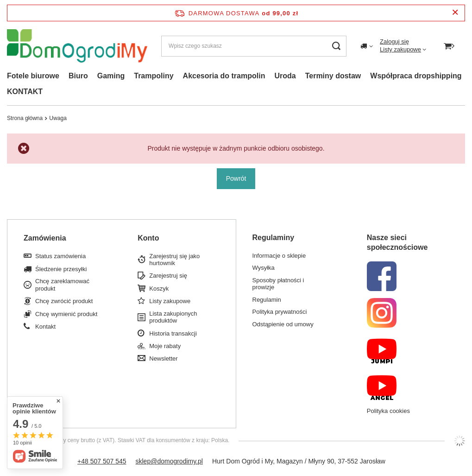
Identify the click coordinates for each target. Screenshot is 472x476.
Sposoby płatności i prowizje (278, 284)
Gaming (111, 76)
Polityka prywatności (280, 312)
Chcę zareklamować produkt (62, 285)
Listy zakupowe (400, 49)
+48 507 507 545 (102, 461)
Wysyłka (264, 268)
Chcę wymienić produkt (66, 314)
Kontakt (45, 327)
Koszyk (159, 289)
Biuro (78, 76)
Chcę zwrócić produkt (64, 301)
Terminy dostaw (333, 76)
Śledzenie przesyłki (61, 269)
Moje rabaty (165, 346)
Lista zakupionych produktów (173, 317)
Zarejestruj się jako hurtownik (174, 260)
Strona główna (25, 118)
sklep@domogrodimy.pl (169, 461)
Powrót (236, 178)
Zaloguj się (394, 41)
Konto (148, 238)
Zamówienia (45, 238)
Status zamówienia (60, 256)
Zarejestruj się (168, 276)
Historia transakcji (173, 333)
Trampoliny (154, 76)
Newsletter (163, 359)
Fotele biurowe (33, 76)
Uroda (285, 76)
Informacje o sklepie (279, 256)
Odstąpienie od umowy (283, 324)
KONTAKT (25, 92)
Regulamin (267, 300)
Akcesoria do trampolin (224, 76)
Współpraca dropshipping (416, 76)
